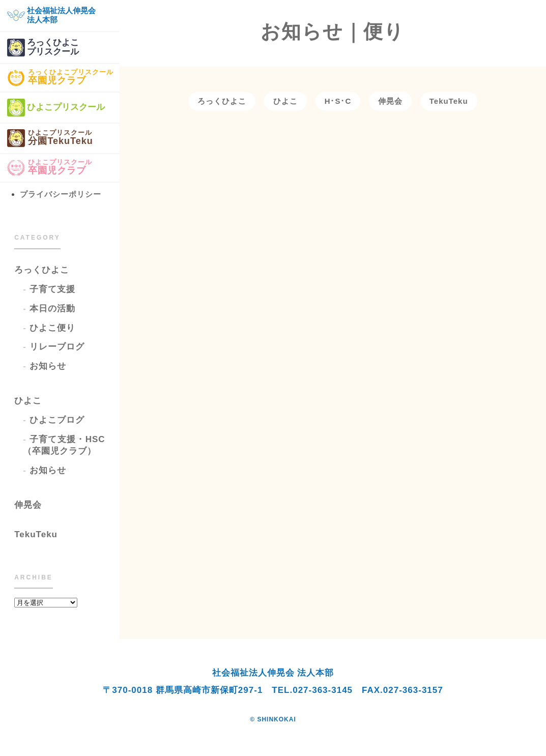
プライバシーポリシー (61, 194)
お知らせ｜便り (333, 32)
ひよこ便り (52, 328)
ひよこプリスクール (56, 108)
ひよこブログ (57, 420)
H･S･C (338, 101)
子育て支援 (52, 289)
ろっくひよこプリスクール (43, 48)
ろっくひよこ (42, 270)
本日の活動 (52, 309)
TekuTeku (36, 534)
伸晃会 (28, 505)
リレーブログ (57, 347)
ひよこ (28, 401)
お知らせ (48, 366)
